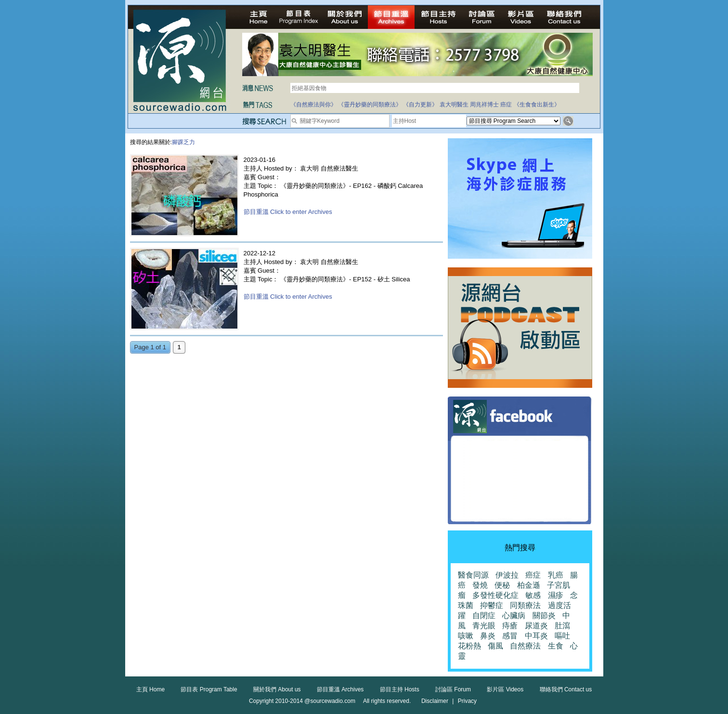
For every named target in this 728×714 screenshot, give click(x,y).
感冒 (510, 636)
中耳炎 (536, 636)
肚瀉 (562, 626)
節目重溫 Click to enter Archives (288, 212)
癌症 (506, 105)
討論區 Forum (453, 689)
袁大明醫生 (454, 105)
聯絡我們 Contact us (566, 689)
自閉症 (484, 615)
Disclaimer (435, 701)
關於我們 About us (277, 689)
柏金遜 (529, 585)
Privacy (467, 701)
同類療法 (525, 605)
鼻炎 (488, 636)
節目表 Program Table (209, 689)
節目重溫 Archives (340, 689)
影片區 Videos (505, 689)
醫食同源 (473, 575)
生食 (556, 646)
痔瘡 (510, 626)
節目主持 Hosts (400, 689)
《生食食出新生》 (537, 105)
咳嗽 (466, 636)
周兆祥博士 (484, 105)
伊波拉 (507, 575)
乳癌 (556, 575)
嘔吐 (562, 636)
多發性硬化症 (495, 595)
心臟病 (514, 615)
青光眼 (484, 626)
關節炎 (544, 615)
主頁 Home (150, 689)
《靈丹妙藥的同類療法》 (370, 105)
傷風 (495, 646)
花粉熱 (469, 646)
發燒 (480, 585)
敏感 (533, 595)
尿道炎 (536, 626)
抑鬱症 (492, 605)
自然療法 (525, 646)
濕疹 (556, 595)
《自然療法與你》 (313, 105)
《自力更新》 (420, 105)
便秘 (502, 585)
